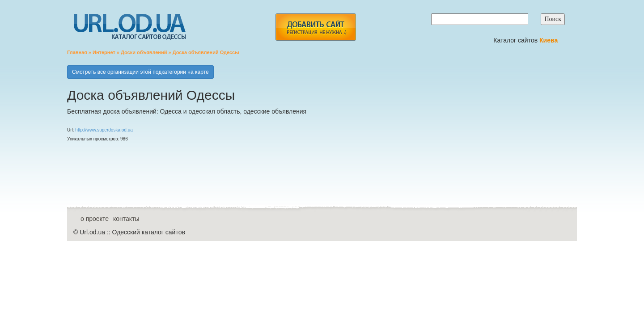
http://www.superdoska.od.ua (104, 130)
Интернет (104, 52)
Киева (549, 40)
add (316, 27)
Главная (77, 52)
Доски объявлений (144, 52)
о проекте (95, 219)
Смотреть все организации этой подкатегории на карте (140, 72)
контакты (126, 219)
